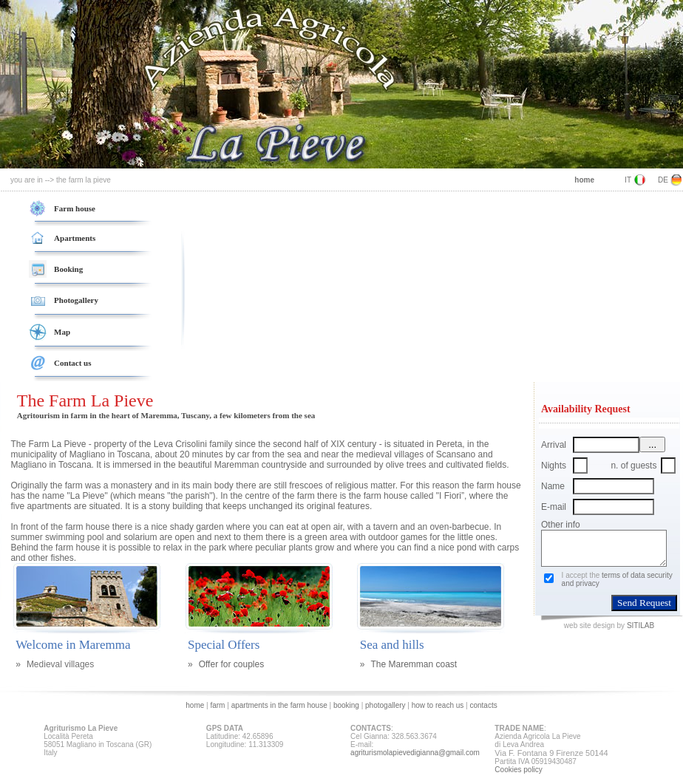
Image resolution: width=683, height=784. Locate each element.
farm (218, 705)
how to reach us (439, 705)
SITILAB (640, 626)
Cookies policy (518, 770)
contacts (483, 705)
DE (663, 180)
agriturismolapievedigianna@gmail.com (415, 753)
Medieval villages (60, 664)
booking (346, 705)
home (195, 705)
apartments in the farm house (281, 705)
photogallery (385, 705)
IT (628, 180)
